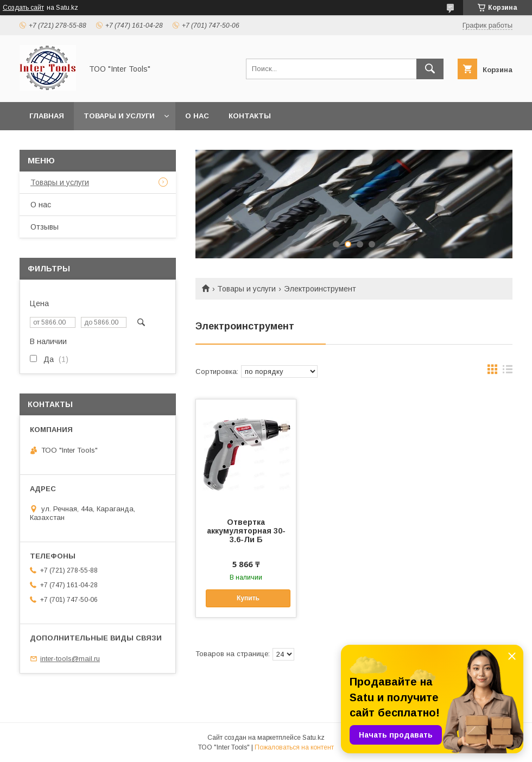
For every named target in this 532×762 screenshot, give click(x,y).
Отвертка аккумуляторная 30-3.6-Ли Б (246, 531)
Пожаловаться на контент (294, 747)
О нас (197, 116)
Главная (47, 116)
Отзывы (45, 227)
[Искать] (430, 69)
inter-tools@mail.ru (70, 659)
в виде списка (508, 372)
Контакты (250, 116)
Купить (248, 598)
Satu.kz (313, 738)
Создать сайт (23, 8)
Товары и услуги (119, 116)
